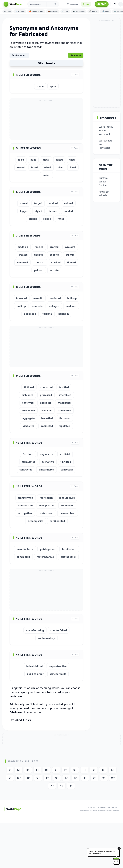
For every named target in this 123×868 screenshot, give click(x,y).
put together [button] (68, 557)
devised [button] (39, 255)
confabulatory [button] (46, 638)
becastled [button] (47, 418)
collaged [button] (54, 306)
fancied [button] (39, 247)
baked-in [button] (64, 314)
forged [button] (38, 203)
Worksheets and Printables (106, 144)
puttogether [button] (25, 513)
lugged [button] (24, 211)
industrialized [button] (35, 666)
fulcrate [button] (47, 314)
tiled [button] (72, 160)
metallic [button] (38, 298)
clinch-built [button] (23, 557)
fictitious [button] (28, 454)
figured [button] (71, 262)
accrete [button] (54, 270)
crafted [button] (54, 247)
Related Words (19, 55)
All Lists (7, 11)
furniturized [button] (69, 549)
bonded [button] (68, 211)
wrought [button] (70, 247)
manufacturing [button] (35, 630)
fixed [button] (73, 167)
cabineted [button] (47, 426)
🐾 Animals (20, 11)
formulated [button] (29, 462)
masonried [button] (64, 403)
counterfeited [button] (59, 630)
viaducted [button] (29, 426)
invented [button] (22, 298)
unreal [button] (24, 203)
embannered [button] (47, 470)
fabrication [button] (46, 498)
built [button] (33, 160)
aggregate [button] (29, 418)
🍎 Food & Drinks (36, 11)
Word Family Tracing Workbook (106, 130)
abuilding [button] (46, 403)
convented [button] (65, 410)
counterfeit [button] (68, 505)
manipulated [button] (47, 505)
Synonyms (76, 55)
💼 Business (53, 11)
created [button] (23, 255)
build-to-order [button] (35, 674)
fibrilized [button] (66, 462)
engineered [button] (47, 454)
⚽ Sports (93, 11)
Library (72, 4)
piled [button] (60, 167)
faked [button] (59, 160)
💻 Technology (79, 11)
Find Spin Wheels (104, 193)
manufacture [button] (67, 498)
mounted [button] (22, 262)
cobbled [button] (54, 255)
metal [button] (46, 160)
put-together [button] (48, 549)
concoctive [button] (67, 470)
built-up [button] (72, 298)
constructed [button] (25, 505)
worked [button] (53, 203)
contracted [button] (26, 470)
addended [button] (30, 314)
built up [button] (21, 306)
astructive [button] (48, 462)
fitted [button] (61, 219)
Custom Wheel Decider (103, 182)
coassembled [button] (68, 513)
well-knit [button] (47, 410)
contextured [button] (46, 513)
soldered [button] (71, 306)
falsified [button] (64, 387)
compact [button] (40, 262)
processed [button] (46, 395)
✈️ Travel (106, 11)
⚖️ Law (65, 11)
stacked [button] (56, 262)
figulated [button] (65, 426)
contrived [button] (28, 403)
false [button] (21, 160)
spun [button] (53, 86)
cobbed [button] (69, 203)
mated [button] (46, 175)
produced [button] (55, 298)
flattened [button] (65, 418)
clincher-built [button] (58, 674)
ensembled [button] (28, 410)
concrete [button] (38, 306)
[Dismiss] (119, 848)
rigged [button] (47, 219)
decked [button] (53, 211)
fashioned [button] (28, 395)
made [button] (40, 86)
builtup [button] (70, 255)
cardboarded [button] (57, 521)
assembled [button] (65, 395)
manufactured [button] (25, 549)
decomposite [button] (36, 521)
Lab (86, 4)
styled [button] (39, 211)
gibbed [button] (33, 219)
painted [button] (39, 270)
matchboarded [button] (45, 557)
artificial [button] (65, 454)
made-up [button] (23, 247)
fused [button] (34, 167)
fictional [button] (29, 387)
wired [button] (48, 167)
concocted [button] (47, 387)
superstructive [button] (58, 666)
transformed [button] (25, 498)
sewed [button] (21, 167)
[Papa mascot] (116, 861)
